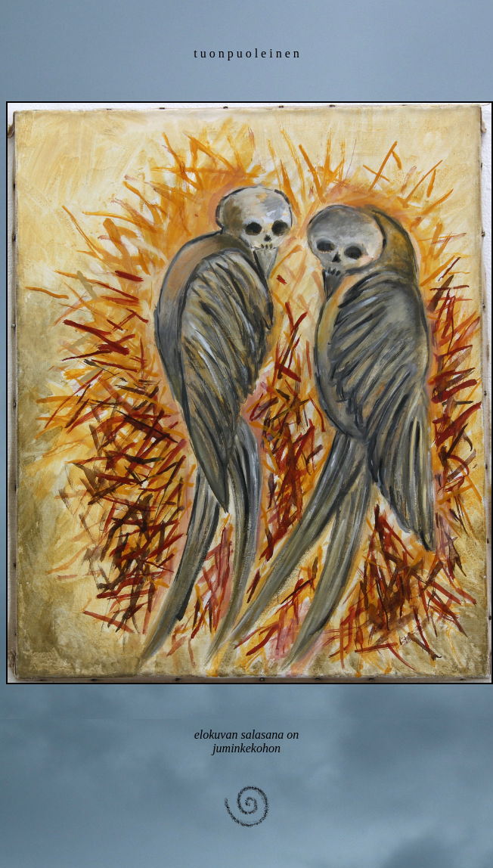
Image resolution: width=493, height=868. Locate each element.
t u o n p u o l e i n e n (246, 53)
